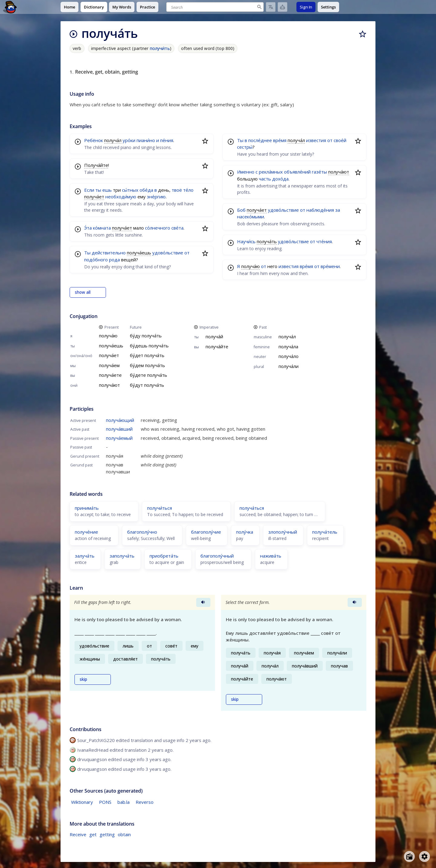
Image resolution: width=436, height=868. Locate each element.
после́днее (260, 140)
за (338, 210)
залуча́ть (85, 556)
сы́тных (130, 190)
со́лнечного (158, 228)
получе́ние (86, 532)
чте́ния (324, 241)
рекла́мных (271, 172)
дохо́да (280, 179)
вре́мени (330, 266)
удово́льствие (168, 253)
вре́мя (280, 140)
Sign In (306, 7)
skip (83, 679)
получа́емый (119, 438)
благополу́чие (206, 532)
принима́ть (87, 508)
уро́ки (129, 140)
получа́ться (252, 508)
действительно (109, 253)
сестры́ (245, 147)
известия (316, 140)
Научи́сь (246, 241)
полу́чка (245, 532)
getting (107, 834)
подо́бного (96, 260)
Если (89, 190)
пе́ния (167, 140)
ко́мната (102, 228)
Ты (87, 253)
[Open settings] (424, 856)
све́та (177, 228)
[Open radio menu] (409, 856)
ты (98, 190)
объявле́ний (297, 172)
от (187, 253)
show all (83, 292)
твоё (177, 190)
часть (265, 179)
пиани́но (146, 140)
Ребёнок (94, 140)
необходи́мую (121, 197)
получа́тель (325, 532)
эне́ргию (156, 197)
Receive (78, 834)
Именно (246, 172)
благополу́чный (217, 556)
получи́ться (160, 508)
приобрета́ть (164, 556)
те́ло (188, 190)
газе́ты (319, 172)
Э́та (88, 228)
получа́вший (119, 429)
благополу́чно (142, 532)
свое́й (340, 140)
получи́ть (160, 48)
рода (114, 260)
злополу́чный (283, 532)
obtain (124, 834)
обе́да (146, 190)
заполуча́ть (122, 556)
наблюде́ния (320, 210)
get (93, 834)
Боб (241, 210)
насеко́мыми (251, 217)
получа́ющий (120, 420)
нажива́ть (271, 556)
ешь (107, 190)
